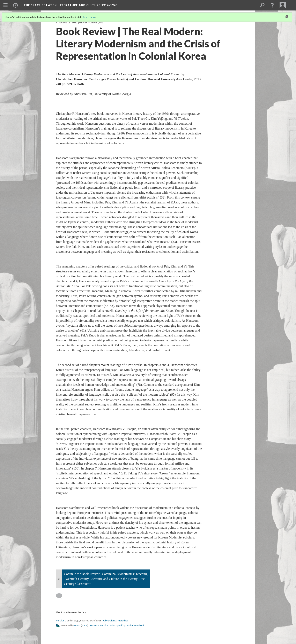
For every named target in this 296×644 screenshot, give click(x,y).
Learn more (89, 17)
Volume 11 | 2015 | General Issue (77, 22)
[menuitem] (5, 5)
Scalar (77, 625)
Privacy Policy (117, 625)
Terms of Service (99, 625)
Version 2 (61, 620)
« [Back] (59, 579)
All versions (109, 620)
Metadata (123, 620)
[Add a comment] (61, 596)
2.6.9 (85, 625)
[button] (272, 5)
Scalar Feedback (135, 625)
